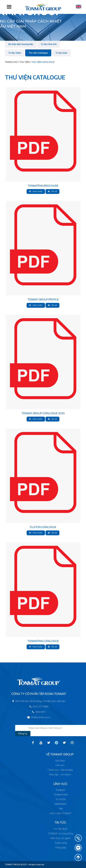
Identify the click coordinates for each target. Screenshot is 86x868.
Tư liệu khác (61, 53)
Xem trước (36, 191)
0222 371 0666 (31, 707)
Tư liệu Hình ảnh (49, 44)
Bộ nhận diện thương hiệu (21, 44)
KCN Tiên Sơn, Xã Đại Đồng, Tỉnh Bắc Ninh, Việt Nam (31, 701)
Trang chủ (11, 62)
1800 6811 (31, 712)
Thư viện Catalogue (38, 53)
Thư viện (24, 62)
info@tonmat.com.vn (31, 717)
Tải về (52, 191)
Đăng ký (30, 733)
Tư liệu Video (15, 53)
